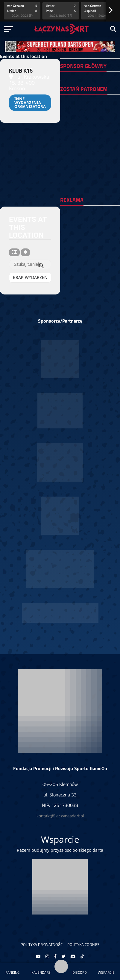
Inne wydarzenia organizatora (30, 103)
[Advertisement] (90, 233)
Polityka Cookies (83, 944)
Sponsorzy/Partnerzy (60, 321)
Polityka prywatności (42, 944)
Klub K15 (21, 71)
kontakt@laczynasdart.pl (60, 816)
